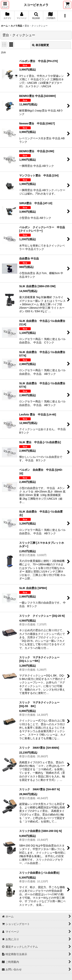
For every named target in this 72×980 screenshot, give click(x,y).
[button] (5, 5)
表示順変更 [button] (41, 45)
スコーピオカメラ (36, 5)
